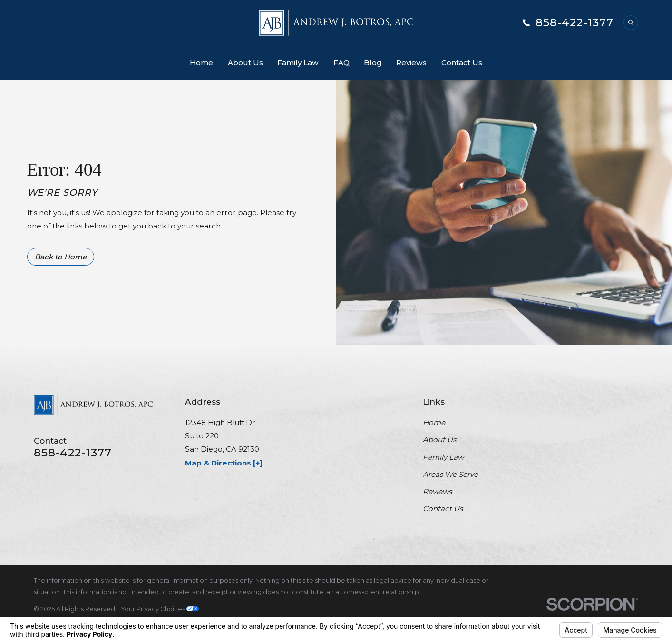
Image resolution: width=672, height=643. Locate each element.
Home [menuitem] (201, 63)
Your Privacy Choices (160, 609)
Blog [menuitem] (373, 63)
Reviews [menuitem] (411, 63)
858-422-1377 (575, 23)
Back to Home (61, 257)
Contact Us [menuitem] (462, 63)
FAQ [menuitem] (341, 63)
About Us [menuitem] (245, 63)
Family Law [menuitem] (298, 63)
